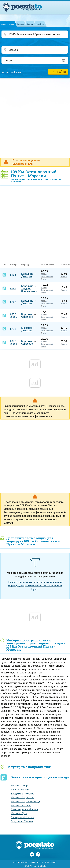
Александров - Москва (24, 809)
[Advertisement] (35, 118)
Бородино (28, 274)
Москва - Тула (19, 813)
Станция (20, 24)
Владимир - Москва (23, 793)
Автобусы (40, 24)
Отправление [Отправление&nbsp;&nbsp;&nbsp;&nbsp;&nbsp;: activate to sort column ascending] (49, 264)
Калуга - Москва (20, 789)
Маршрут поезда (8, 24)
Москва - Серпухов (22, 797)
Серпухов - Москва (22, 817)
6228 (13, 302)
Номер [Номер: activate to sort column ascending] (13, 264)
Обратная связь (35, 866)
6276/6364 (14, 342)
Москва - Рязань (21, 805)
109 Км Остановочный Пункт (47, 276)
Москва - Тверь (20, 785)
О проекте (36, 862)
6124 (13, 275)
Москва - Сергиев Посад (25, 801)
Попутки (30, 24)
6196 (13, 288)
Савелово (27, 317)
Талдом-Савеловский (29, 290)
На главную (20, 862)
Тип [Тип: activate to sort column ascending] (4, 264)
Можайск (27, 328)
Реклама (51, 862)
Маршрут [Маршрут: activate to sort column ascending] (26, 264)
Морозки (64, 277)
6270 (13, 329)
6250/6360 (14, 315)
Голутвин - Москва (22, 821)
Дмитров (27, 276)
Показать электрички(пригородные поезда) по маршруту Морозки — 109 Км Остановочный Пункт (35, 585)
